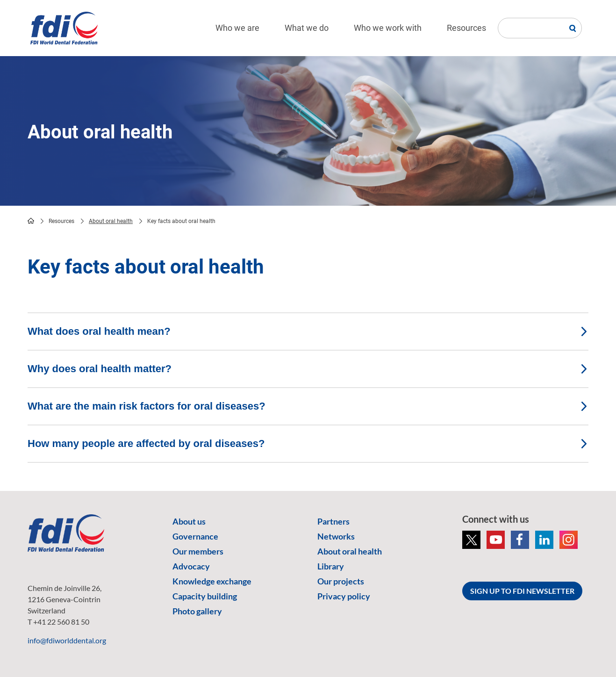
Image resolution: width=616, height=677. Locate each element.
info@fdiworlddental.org (67, 640)
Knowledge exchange (212, 581)
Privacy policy (344, 596)
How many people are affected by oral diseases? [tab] (308, 443)
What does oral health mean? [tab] (308, 331)
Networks (336, 536)
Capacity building (205, 596)
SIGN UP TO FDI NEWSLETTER (522, 591)
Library (331, 566)
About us (189, 521)
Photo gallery (197, 611)
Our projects (341, 581)
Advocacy (191, 566)
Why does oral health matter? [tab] (308, 369)
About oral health (111, 221)
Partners (333, 521)
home (31, 221)
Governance (195, 536)
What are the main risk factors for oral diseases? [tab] (308, 406)
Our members (198, 551)
